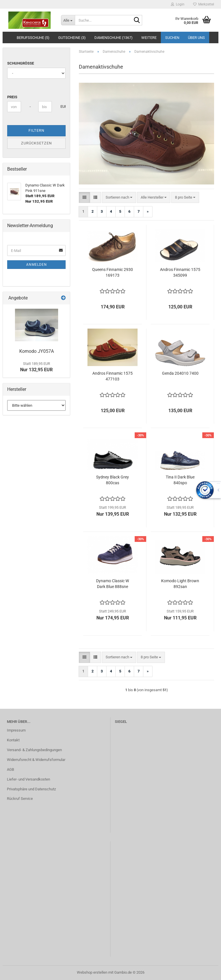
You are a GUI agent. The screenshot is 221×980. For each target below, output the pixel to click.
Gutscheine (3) (72, 38)
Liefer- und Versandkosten (28, 779)
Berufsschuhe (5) (33, 38)
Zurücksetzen (36, 143)
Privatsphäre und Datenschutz (31, 789)
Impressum (16, 730)
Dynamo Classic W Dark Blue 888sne (113, 584)
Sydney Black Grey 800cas (113, 480)
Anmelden (37, 265)
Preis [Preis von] (12, 97)
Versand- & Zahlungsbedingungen (34, 750)
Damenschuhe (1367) (114, 38)
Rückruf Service (20, 799)
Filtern (36, 130)
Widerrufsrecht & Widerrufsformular (36, 760)
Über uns (196, 38)
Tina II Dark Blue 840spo (180, 480)
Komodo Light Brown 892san (180, 584)
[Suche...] (68, 20)
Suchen (172, 38)
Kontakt (13, 740)
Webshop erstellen (92, 972)
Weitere (149, 38)
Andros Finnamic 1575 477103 (113, 376)
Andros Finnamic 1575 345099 (180, 272)
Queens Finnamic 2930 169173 (113, 272)
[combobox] (119, 198)
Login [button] (178, 4)
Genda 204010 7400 (180, 373)
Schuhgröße (21, 63)
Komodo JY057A (37, 351)
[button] (84, 198)
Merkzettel (204, 4)
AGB (11, 769)
